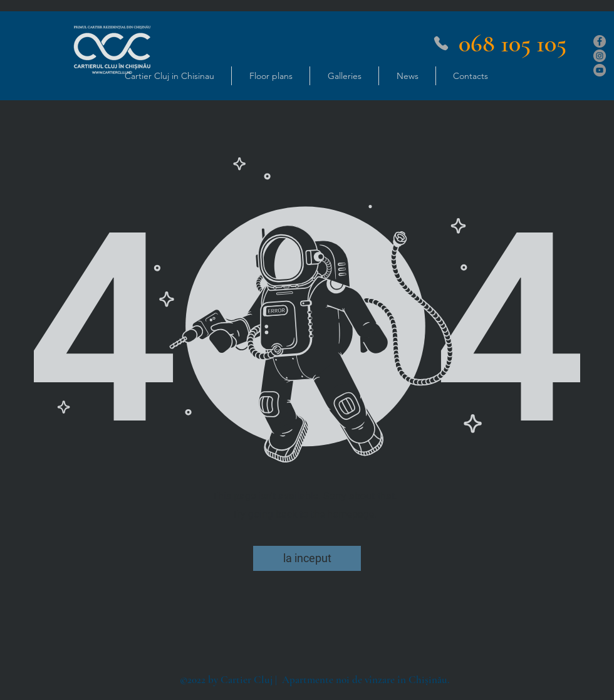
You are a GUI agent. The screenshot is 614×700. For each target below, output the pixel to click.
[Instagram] (600, 56)
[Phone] (441, 43)
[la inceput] (307, 558)
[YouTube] (600, 70)
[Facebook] (600, 41)
